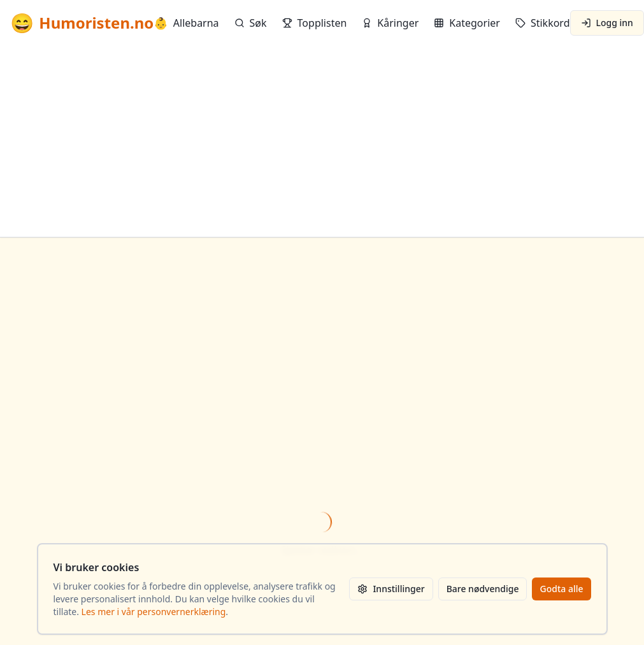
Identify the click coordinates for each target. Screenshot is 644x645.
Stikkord (543, 23)
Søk (251, 23)
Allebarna (186, 23)
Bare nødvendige (483, 589)
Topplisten (315, 23)
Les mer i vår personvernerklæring (154, 612)
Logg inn (607, 23)
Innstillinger (391, 589)
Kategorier (467, 23)
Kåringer (390, 23)
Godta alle (561, 589)
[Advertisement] (322, 141)
